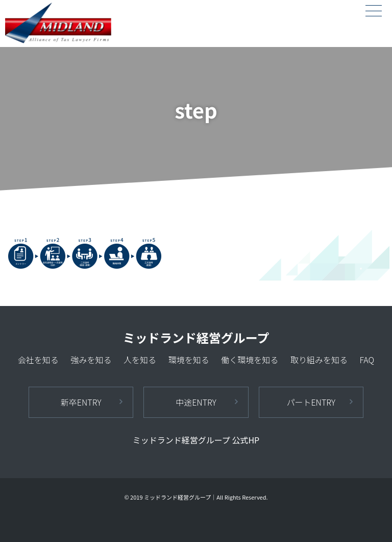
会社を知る (38, 360)
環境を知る (189, 360)
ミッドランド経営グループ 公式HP (196, 440)
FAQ (367, 360)
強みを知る (91, 360)
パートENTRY (311, 402)
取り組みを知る (319, 360)
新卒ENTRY (81, 402)
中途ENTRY (196, 402)
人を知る (140, 360)
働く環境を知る (250, 360)
